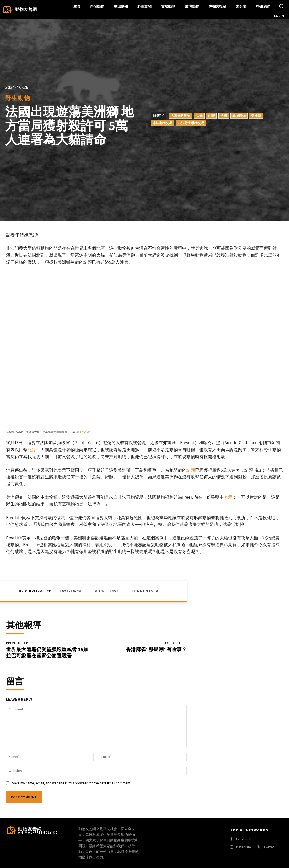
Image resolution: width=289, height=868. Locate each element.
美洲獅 (256, 115)
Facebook (244, 840)
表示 (228, 497)
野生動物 (18, 98)
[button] (281, 6)
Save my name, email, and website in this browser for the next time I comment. (72, 784)
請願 (191, 470)
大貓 (199, 115)
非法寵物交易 (162, 123)
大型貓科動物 (181, 115)
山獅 (211, 115)
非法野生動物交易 (191, 123)
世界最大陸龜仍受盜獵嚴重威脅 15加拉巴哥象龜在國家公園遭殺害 (47, 652)
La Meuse (84, 432)
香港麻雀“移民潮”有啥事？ (156, 649)
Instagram (244, 847)
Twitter (269, 847)
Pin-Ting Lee (38, 591)
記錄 (32, 450)
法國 (224, 115)
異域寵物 (239, 115)
